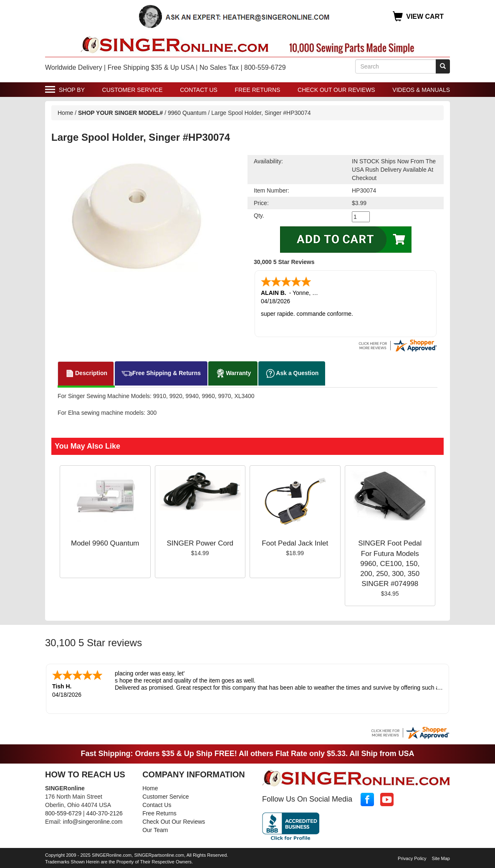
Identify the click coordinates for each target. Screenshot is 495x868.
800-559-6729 (63, 813)
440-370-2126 (105, 813)
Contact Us (199, 90)
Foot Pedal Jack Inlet (295, 543)
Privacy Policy (412, 858)
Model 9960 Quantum (105, 543)
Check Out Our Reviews (336, 90)
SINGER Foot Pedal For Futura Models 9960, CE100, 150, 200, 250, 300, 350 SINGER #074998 (390, 563)
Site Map (441, 858)
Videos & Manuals (421, 90)
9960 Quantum (187, 113)
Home (65, 113)
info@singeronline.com (93, 822)
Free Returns (258, 90)
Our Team (155, 830)
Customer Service (133, 90)
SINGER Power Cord (200, 543)
